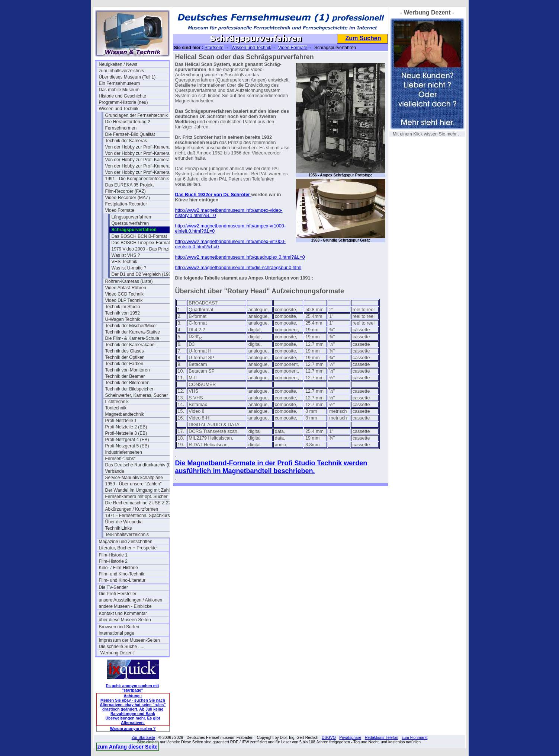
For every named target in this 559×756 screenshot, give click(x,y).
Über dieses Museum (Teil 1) (127, 77)
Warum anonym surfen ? (133, 728)
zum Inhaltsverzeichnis (121, 71)
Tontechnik (116, 408)
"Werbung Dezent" (117, 653)
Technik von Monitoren (128, 370)
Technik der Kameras (126, 141)
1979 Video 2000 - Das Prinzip (142, 249)
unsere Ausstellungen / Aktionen (131, 600)
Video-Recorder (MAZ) (128, 198)
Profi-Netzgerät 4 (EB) (127, 440)
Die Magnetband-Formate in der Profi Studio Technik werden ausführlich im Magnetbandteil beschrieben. (271, 467)
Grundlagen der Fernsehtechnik (137, 115)
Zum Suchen (363, 38)
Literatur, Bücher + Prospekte (128, 548)
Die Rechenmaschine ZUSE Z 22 (138, 503)
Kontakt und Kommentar (123, 613)
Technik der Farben (124, 364)
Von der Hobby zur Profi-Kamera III (140, 166)
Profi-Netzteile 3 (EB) (126, 433)
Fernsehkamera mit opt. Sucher (136, 497)
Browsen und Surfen (119, 627)
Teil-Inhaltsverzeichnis (127, 535)
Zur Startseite (143, 737)
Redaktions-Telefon (382, 737)
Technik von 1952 (123, 313)
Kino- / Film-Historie (118, 568)
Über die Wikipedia (124, 522)
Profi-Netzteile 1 (121, 421)
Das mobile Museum (119, 90)
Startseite (214, 48)
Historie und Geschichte (123, 96)
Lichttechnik (117, 402)
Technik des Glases (125, 351)
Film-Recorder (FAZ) (126, 191)
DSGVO (329, 737)
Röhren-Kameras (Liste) (129, 281)
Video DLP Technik (124, 300)
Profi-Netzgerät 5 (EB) (127, 446)
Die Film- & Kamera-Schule (132, 338)
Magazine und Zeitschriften (126, 542)
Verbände (115, 471)
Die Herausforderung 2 (128, 122)
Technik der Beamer (125, 376)
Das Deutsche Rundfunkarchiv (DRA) (140, 465)
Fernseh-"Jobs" (121, 459)
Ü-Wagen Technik (123, 319)
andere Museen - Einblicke (125, 606)
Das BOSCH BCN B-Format (139, 236)
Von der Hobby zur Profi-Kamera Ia (140, 153)
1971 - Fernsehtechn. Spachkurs (138, 516)
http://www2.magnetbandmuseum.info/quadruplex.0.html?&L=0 (240, 257)
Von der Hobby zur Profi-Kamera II (139, 160)
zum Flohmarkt (415, 737)
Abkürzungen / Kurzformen (132, 509)
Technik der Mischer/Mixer (131, 326)
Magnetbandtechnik (125, 414)
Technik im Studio (123, 307)
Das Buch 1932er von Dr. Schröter (213, 195)
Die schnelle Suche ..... (122, 647)
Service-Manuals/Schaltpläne (134, 478)
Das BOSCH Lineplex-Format (141, 243)
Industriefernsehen (124, 452)
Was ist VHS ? (126, 255)
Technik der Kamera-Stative (133, 332)
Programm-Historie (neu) (123, 102)
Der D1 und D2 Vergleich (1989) (143, 274)
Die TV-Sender (114, 587)
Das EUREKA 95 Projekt (130, 185)
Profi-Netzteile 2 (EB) (126, 427)
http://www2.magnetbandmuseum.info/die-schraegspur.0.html (238, 268)
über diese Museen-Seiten (125, 620)
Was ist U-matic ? (129, 268)
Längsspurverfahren (131, 217)
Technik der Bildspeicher (129, 389)
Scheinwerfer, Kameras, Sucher (137, 395)
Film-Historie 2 (113, 561)
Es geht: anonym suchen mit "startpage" (133, 688)
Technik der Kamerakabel (130, 345)
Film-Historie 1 (113, 555)
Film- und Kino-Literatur (122, 580)
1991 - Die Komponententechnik (137, 179)
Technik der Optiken (125, 357)
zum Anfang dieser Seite (128, 747)
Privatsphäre (350, 737)
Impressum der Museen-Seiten (129, 640)
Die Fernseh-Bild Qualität (130, 134)
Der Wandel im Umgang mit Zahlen (140, 490)
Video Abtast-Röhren (126, 288)
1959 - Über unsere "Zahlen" (134, 484)
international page (117, 633)
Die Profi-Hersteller (118, 594)
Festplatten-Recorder (126, 204)
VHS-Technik (124, 262)
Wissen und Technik (119, 109)
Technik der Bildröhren (127, 383)
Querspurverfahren (130, 223)
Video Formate (120, 210)
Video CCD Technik (125, 294)
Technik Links (119, 528)
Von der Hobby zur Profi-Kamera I (139, 147)
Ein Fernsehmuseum (120, 83)
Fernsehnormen (121, 128)
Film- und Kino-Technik (122, 574)
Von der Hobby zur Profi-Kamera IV (140, 172)
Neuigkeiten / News (118, 64)
